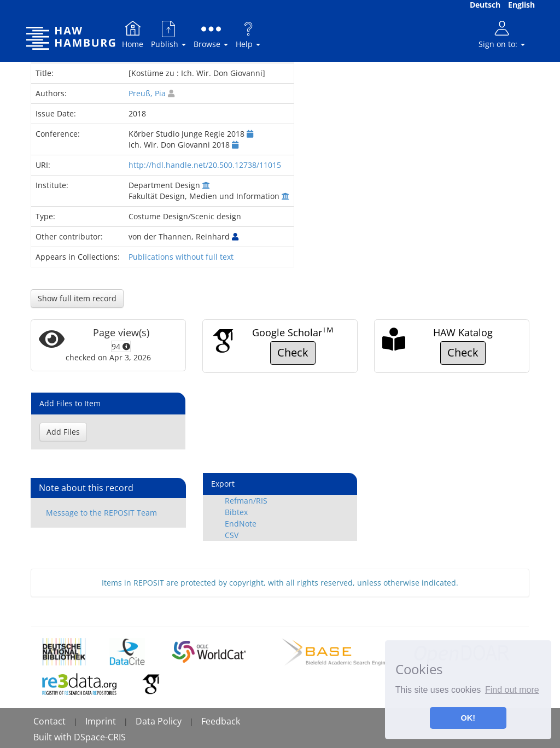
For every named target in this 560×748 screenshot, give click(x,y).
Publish (168, 34)
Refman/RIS (246, 501)
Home (133, 34)
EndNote (241, 524)
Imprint (101, 721)
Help (248, 34)
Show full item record (77, 298)
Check (293, 352)
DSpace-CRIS (100, 737)
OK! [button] (468, 718)
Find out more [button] (512, 690)
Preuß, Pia (147, 93)
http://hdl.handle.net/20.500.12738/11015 (205, 165)
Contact (49, 721)
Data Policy (159, 721)
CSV (232, 535)
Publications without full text (181, 257)
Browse (211, 34)
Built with (54, 737)
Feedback (221, 721)
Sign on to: (502, 34)
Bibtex (236, 512)
